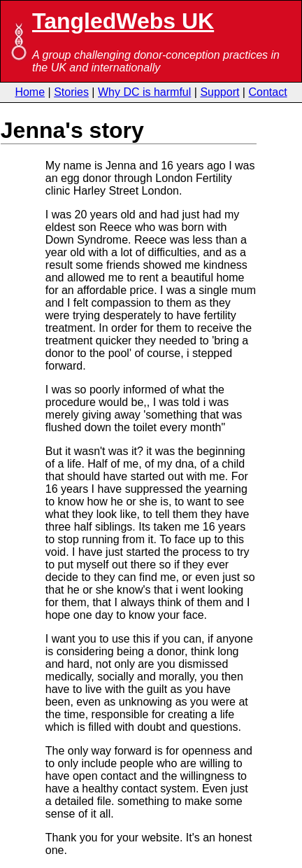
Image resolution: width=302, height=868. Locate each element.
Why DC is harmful (144, 92)
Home (30, 92)
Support (220, 92)
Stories (71, 92)
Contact (267, 92)
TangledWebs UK (123, 21)
